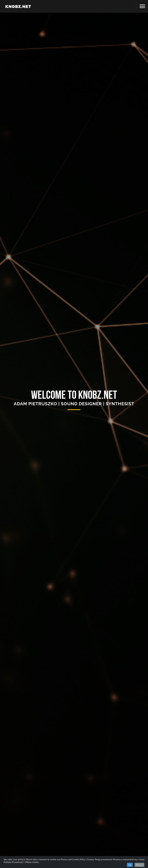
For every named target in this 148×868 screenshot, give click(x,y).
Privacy (139, 865)
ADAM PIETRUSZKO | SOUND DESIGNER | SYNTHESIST (74, 404)
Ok (130, 865)
